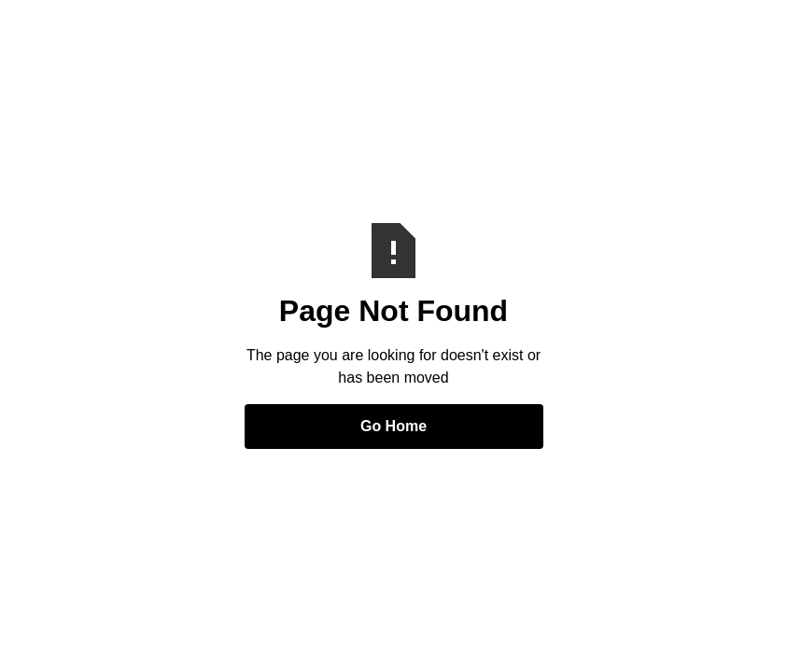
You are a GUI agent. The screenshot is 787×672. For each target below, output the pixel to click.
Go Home (393, 426)
